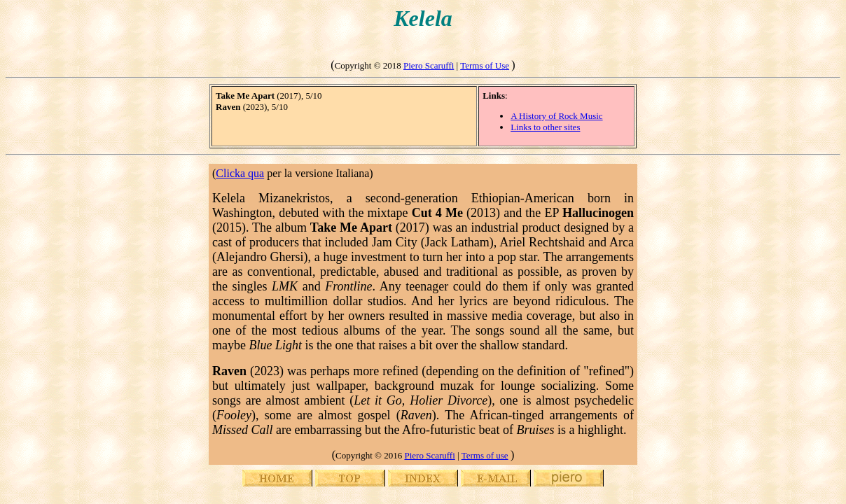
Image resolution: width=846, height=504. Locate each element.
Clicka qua (240, 173)
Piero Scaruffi (429, 65)
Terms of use (485, 455)
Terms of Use (485, 65)
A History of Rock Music (556, 116)
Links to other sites (545, 127)
